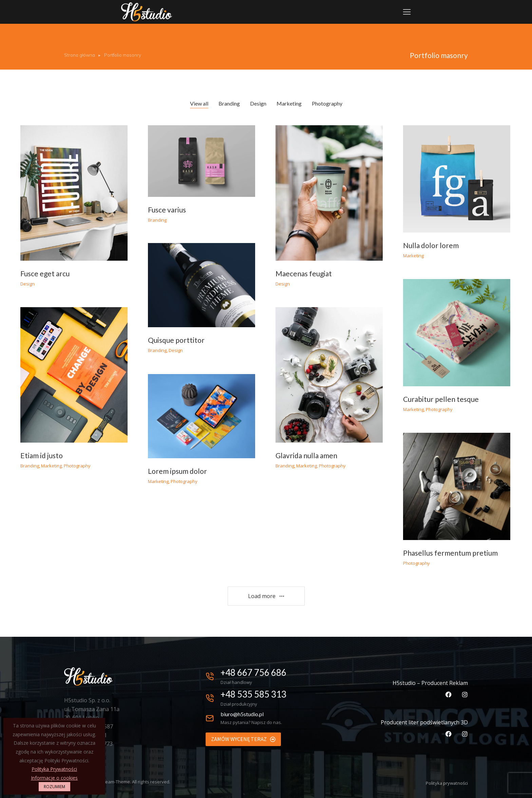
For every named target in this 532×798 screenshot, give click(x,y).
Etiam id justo (42, 455)
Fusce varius (167, 210)
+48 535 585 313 (253, 694)
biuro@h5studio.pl (242, 714)
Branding (229, 103)
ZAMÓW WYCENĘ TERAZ (243, 739)
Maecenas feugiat (304, 273)
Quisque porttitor (176, 340)
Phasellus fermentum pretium (450, 553)
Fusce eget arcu (45, 273)
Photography (327, 103)
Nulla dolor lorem (431, 245)
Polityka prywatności (447, 783)
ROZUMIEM (54, 787)
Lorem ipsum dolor (177, 471)
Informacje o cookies (54, 778)
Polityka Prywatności (54, 769)
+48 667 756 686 (253, 672)
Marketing (289, 103)
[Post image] (74, 193)
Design (258, 103)
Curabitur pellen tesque (441, 399)
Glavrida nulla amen (306, 455)
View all (199, 103)
